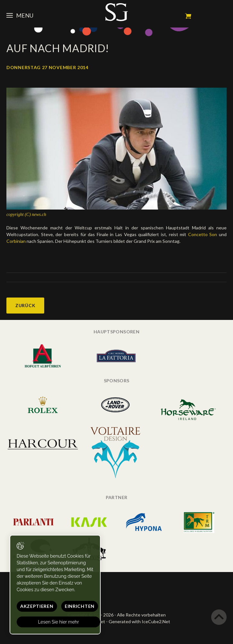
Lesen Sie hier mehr (59, 622)
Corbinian (16, 241)
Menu (20, 15)
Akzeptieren (37, 606)
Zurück (25, 305)
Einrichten (80, 606)
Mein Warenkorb (188, 16)
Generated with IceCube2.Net (139, 621)
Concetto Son (204, 234)
